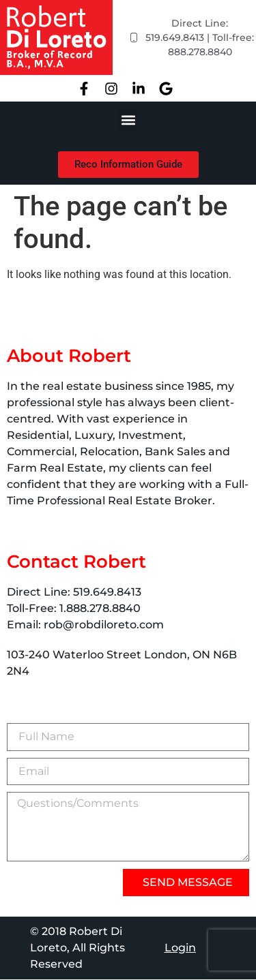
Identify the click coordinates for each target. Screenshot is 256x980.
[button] (128, 120)
